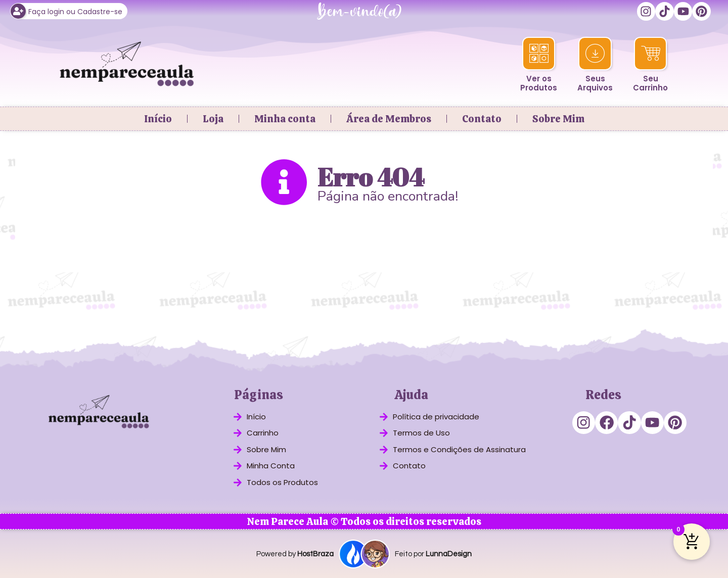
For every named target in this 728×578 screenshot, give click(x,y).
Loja (213, 118)
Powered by (295, 553)
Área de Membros (389, 118)
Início (158, 118)
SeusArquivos (595, 83)
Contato (482, 118)
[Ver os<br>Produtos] (539, 53)
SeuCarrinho (650, 83)
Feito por (433, 553)
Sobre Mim (558, 118)
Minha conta (285, 118)
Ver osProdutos (539, 83)
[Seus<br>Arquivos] (595, 53)
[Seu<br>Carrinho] (651, 53)
